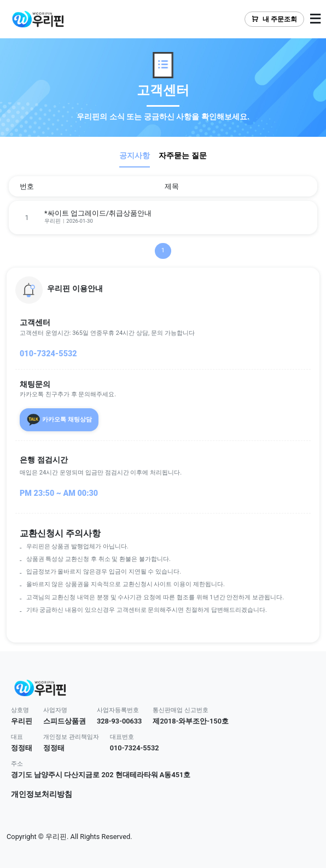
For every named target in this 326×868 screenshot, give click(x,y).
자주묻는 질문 (183, 156)
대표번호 (122, 737)
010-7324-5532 (48, 354)
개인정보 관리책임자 (71, 737)
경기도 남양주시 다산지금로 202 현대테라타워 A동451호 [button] (101, 775)
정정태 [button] (22, 748)
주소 (17, 764)
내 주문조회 (274, 19)
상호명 (20, 710)
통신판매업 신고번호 (181, 710)
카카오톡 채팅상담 (59, 420)
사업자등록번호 (118, 710)
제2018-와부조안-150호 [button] (191, 721)
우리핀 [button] (22, 721)
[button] (163, 290)
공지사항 (135, 156)
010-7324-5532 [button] (135, 748)
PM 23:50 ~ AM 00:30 (59, 493)
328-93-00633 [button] (120, 721)
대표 (17, 737)
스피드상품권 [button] (65, 721)
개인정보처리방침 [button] (42, 794)
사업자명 (55, 710)
